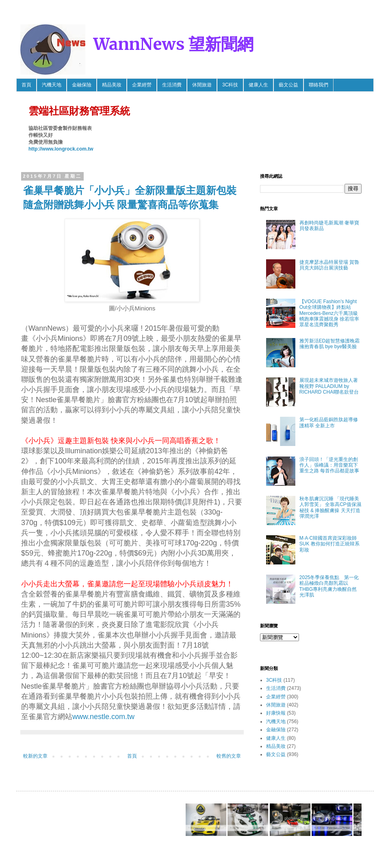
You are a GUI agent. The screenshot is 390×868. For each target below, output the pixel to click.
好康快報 (276, 713)
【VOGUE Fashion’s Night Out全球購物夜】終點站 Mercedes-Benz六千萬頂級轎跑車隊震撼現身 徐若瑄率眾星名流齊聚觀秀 (329, 313)
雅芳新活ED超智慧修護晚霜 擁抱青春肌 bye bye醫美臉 (330, 344)
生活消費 (172, 85)
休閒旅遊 (202, 85)
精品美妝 (112, 85)
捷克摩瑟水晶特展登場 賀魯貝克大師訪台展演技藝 (329, 265)
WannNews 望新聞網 (173, 44)
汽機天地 (52, 85)
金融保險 (82, 85)
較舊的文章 (229, 756)
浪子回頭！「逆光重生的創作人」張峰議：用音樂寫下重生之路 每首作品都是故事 (329, 465)
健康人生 (258, 85)
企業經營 (142, 85)
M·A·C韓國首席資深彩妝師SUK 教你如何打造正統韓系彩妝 (329, 544)
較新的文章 (35, 756)
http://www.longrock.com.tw (61, 149)
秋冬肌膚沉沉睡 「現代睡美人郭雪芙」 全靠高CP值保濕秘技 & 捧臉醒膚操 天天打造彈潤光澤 (330, 507)
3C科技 (230, 85)
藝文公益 (288, 85)
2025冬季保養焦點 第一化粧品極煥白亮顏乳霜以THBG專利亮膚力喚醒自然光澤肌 (329, 586)
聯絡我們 (318, 85)
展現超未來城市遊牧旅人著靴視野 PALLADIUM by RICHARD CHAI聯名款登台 (329, 386)
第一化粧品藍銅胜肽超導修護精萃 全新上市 (329, 422)
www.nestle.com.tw (103, 717)
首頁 (26, 85)
